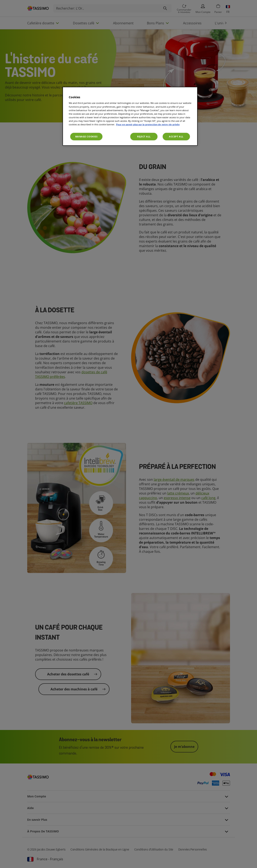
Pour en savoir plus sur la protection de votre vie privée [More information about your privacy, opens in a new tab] (148, 124)
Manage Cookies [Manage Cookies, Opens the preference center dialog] (86, 136)
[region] (130, 116)
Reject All (144, 136)
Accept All (176, 136)
